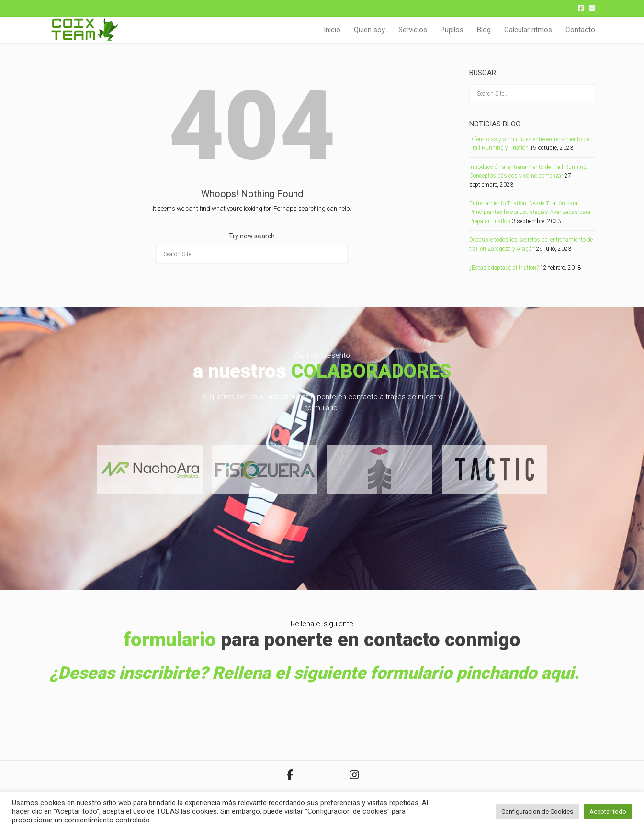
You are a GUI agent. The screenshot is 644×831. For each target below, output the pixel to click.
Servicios (413, 30)
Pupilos (452, 30)
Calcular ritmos (528, 30)
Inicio (332, 30)
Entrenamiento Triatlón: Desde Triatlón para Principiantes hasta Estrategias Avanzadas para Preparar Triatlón (530, 212)
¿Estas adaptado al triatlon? (504, 268)
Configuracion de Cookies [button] (537, 812)
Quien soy (369, 30)
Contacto (580, 30)
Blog (484, 30)
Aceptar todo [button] (608, 812)
